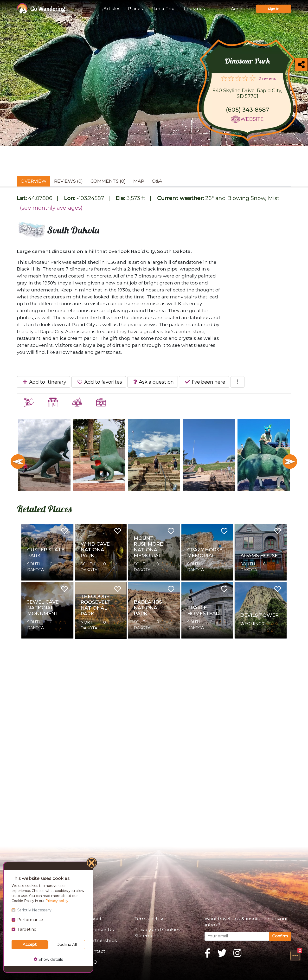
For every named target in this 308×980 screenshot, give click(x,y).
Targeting (27, 929)
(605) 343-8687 (247, 110)
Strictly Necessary (34, 910)
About (94, 919)
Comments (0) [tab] (108, 181)
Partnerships (102, 940)
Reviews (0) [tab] (68, 181)
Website (252, 119)
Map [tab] (139, 181)
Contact (96, 951)
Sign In (274, 9)
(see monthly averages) (51, 208)
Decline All (67, 945)
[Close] (92, 864)
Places (135, 9)
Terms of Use (149, 919)
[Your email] (237, 936)
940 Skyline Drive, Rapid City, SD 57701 (247, 93)
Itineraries (193, 9)
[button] (295, 955)
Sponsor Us (101, 929)
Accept (30, 945)
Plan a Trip (162, 9)
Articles (112, 9)
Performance (30, 920)
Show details (48, 959)
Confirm (280, 936)
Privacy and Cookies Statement (157, 932)
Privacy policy (57, 901)
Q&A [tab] (157, 181)
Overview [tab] (34, 181)
